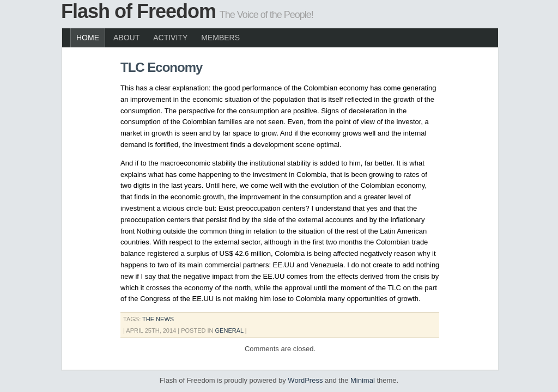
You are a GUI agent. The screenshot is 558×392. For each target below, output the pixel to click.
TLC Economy (161, 67)
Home (88, 38)
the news (158, 319)
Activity (170, 38)
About (126, 38)
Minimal (363, 380)
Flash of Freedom (138, 11)
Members (220, 38)
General (229, 330)
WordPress (305, 380)
